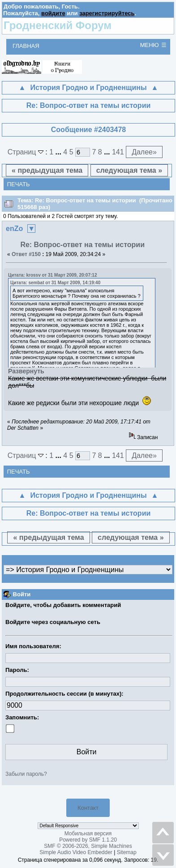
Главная (26, 46)
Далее (144, 152)
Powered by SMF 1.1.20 (88, 840)
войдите (53, 13)
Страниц (27, 152)
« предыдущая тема (47, 170)
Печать (19, 184)
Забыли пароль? (26, 774)
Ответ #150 (26, 254)
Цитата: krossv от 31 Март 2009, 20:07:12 (52, 275)
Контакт (88, 808)
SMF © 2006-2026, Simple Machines (88, 846)
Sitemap (127, 852)
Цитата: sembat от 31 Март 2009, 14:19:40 (55, 283)
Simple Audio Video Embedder (76, 852)
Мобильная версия (88, 834)
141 (118, 152)
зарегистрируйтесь (107, 13)
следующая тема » (129, 170)
